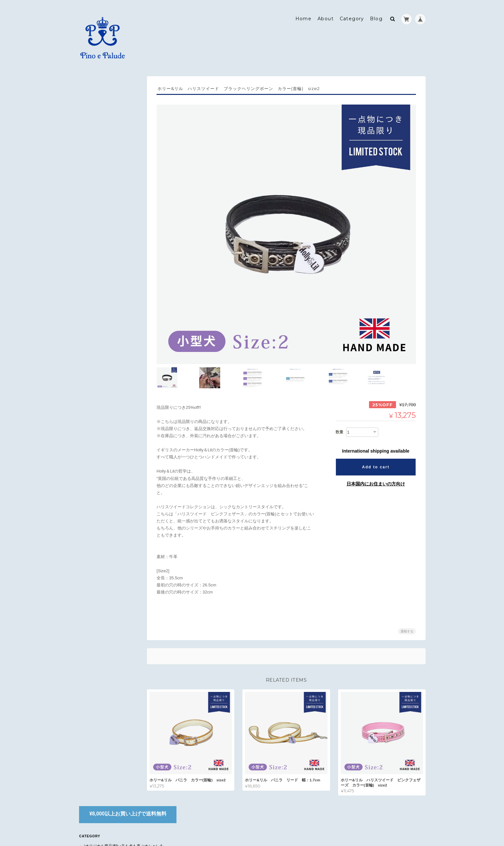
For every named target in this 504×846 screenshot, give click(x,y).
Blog (376, 15)
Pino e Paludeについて (106, 389)
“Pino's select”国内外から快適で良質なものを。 (112, 173)
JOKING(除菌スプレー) (107, 210)
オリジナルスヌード (104, 147)
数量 (339, 418)
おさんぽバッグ (100, 158)
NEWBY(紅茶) (99, 273)
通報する (407, 618)
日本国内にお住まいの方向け (376, 470)
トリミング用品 (100, 221)
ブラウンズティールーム (104, 261)
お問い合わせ (96, 414)
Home (304, 15)
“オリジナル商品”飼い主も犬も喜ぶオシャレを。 (112, 121)
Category (352, 15)
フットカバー (98, 136)
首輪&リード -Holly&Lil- (109, 199)
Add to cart (376, 453)
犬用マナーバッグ (102, 188)
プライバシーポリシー (355, 821)
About (326, 15)
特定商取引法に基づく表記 (107, 401)
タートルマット (100, 232)
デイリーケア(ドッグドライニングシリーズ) (116, 247)
